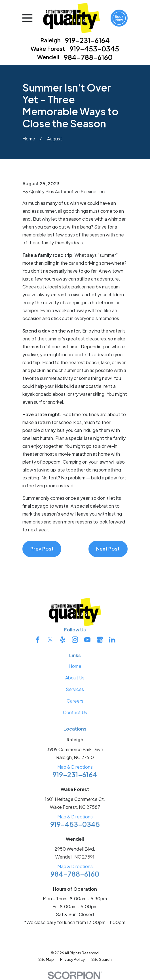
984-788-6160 (88, 57)
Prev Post (42, 549)
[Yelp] (63, 640)
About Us (75, 678)
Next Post (108, 549)
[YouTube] (87, 640)
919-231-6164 (87, 40)
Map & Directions (75, 767)
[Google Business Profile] (100, 640)
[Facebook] (38, 640)
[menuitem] (46, 959)
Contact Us (75, 712)
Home (75, 666)
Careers (75, 701)
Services (75, 689)
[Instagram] (75, 640)
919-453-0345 (94, 49)
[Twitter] (50, 640)
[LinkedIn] (112, 640)
